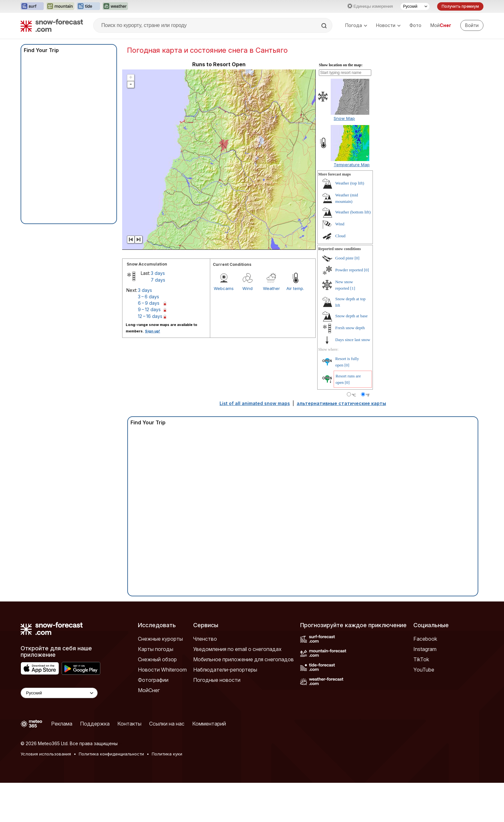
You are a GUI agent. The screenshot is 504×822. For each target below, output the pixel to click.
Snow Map (344, 118)
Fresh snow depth (350, 328)
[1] (353, 288)
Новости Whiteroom (162, 670)
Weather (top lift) (350, 183)
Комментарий (209, 724)
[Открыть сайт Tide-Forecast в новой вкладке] (88, 6)
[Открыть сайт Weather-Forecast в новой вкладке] (115, 6)
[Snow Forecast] (52, 25)
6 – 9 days (149, 303)
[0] (357, 258)
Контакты (129, 724)
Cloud (340, 236)
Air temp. (295, 288)
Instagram (425, 649)
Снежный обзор (157, 659)
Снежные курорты (160, 639)
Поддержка (95, 724)
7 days (158, 280)
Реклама (62, 724)
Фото (415, 25)
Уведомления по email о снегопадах (237, 649)
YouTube (424, 670)
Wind (248, 288)
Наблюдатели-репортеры (225, 670)
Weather (271, 288)
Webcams (224, 288)
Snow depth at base (351, 316)
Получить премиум (460, 6)
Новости (388, 25)
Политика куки (167, 754)
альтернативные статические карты (341, 403)
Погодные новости (217, 680)
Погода (356, 25)
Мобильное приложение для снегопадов (243, 659)
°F (368, 395)
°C (354, 395)
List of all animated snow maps (255, 403)
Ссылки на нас (167, 724)
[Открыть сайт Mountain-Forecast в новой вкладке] (60, 6)
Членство (205, 639)
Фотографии (153, 680)
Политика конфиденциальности (111, 754)
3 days (158, 273)
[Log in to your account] (472, 25)
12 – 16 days (150, 316)
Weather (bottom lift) (353, 212)
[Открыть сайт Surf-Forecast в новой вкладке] (32, 6)
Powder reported (349, 270)
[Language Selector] (59, 693)
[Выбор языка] (415, 6)
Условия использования (46, 754)
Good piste (344, 258)
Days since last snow (353, 340)
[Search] (325, 26)
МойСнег (149, 690)
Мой (441, 25)
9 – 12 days (149, 309)
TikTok (421, 659)
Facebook (425, 639)
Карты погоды (156, 649)
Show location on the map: (341, 65)
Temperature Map (352, 165)
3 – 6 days (148, 297)
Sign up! (153, 331)
